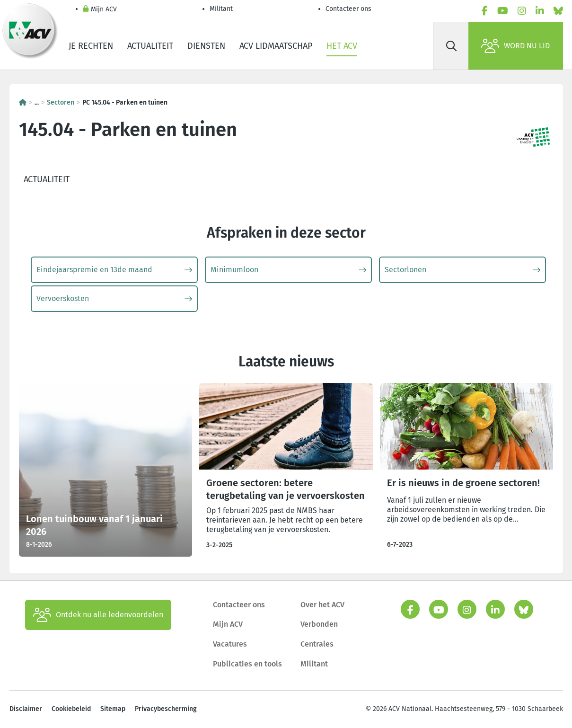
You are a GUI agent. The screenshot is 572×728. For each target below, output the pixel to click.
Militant (221, 9)
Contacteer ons (348, 9)
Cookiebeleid (71, 709)
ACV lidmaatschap (276, 46)
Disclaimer (26, 709)
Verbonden (319, 624)
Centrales (317, 644)
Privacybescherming (166, 709)
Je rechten (91, 46)
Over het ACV (322, 605)
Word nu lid (515, 46)
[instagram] (522, 11)
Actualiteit (150, 46)
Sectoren (61, 102)
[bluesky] (558, 11)
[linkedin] (540, 11)
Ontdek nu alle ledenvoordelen (98, 615)
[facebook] (485, 11)
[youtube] (503, 11)
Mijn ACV (100, 10)
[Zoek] (452, 46)
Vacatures (230, 644)
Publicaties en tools (247, 664)
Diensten (206, 46)
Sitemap (113, 709)
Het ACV (342, 46)
